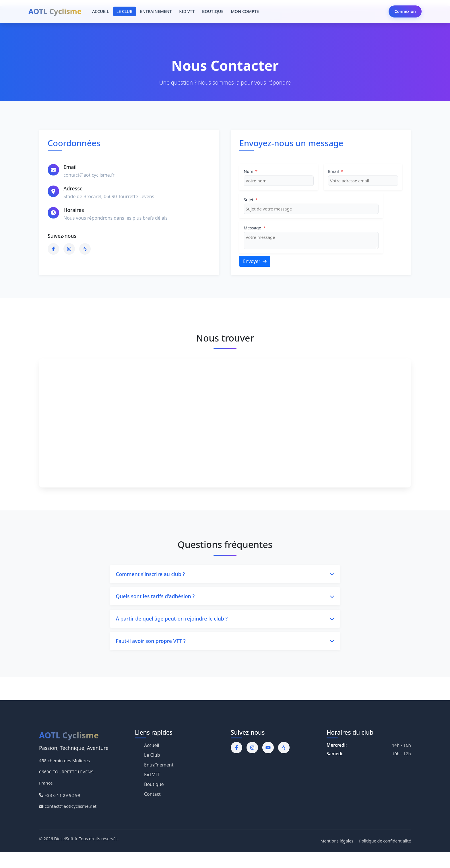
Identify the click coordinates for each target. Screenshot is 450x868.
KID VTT (187, 11)
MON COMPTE (245, 11)
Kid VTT (152, 776)
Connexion (405, 11)
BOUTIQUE (213, 11)
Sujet (251, 200)
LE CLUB (125, 11)
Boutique (154, 786)
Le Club (152, 756)
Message (255, 228)
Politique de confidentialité (385, 842)
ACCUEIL (101, 11)
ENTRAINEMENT (156, 11)
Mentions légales (337, 842)
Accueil (152, 747)
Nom (251, 171)
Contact (152, 795)
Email (335, 171)
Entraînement (159, 766)
